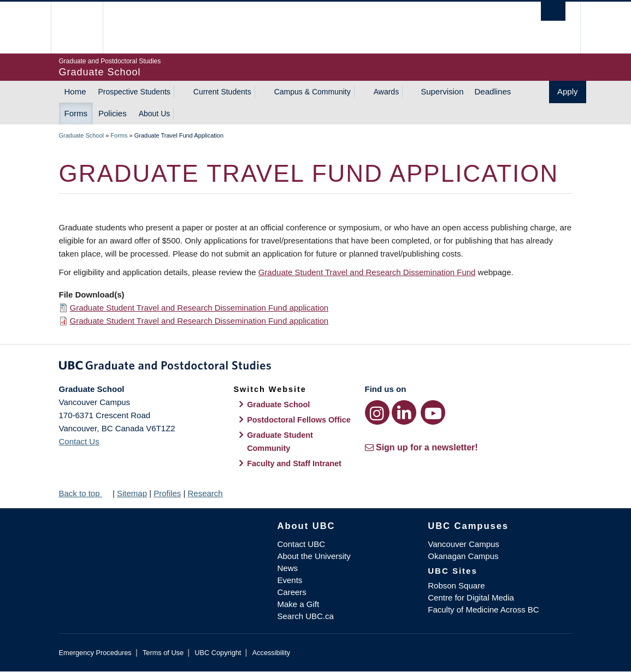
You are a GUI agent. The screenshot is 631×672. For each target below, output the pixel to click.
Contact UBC (302, 544)
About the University (314, 556)
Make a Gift (299, 604)
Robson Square (456, 585)
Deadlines (493, 91)
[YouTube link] (433, 412)
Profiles (167, 493)
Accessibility (271, 653)
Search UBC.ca (306, 616)
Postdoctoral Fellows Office (299, 420)
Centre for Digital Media (471, 597)
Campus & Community (312, 92)
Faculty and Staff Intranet (294, 463)
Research (205, 493)
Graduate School (82, 135)
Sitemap (132, 493)
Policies (113, 113)
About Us (155, 114)
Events (290, 580)
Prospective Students (134, 92)
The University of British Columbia (85, 28)
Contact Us (79, 441)
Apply (568, 91)
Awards (386, 92)
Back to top (85, 493)
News (288, 568)
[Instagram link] (377, 412)
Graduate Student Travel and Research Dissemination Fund (367, 272)
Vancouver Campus (464, 544)
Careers (292, 592)
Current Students (222, 92)
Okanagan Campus (463, 556)
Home (75, 91)
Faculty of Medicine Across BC (483, 609)
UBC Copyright (218, 653)
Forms (76, 113)
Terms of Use (163, 653)
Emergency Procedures (95, 653)
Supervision (442, 91)
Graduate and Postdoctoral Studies (316, 367)
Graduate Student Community (280, 442)
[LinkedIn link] (404, 412)
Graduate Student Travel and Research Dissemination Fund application (199, 308)
